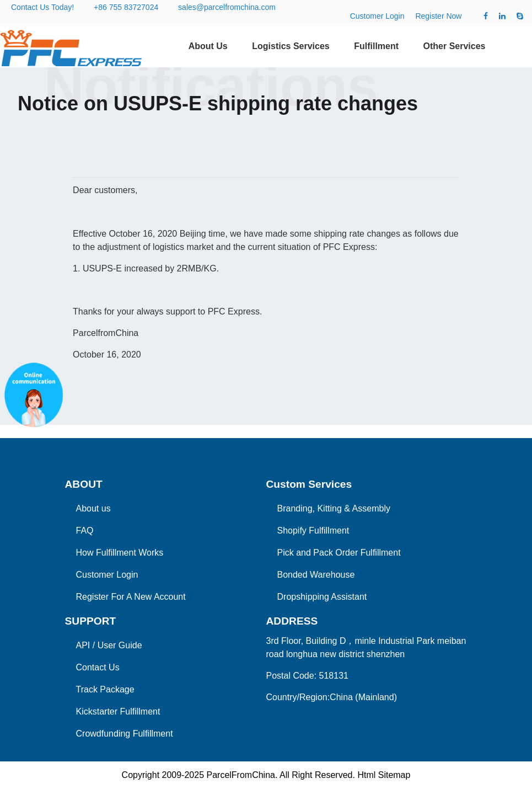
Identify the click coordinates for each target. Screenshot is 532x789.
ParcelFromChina (240, 775)
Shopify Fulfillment (313, 531)
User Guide (120, 645)
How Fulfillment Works (120, 553)
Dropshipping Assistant (322, 597)
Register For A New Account (131, 597)
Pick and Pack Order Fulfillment (339, 553)
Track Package (105, 689)
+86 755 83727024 (126, 7)
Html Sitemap (384, 775)
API (83, 645)
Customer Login (377, 16)
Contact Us (98, 667)
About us (93, 508)
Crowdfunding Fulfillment (125, 734)
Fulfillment (376, 46)
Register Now (438, 16)
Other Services (455, 46)
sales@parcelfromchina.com (227, 7)
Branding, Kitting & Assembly (334, 508)
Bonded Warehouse (316, 575)
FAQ (85, 531)
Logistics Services (291, 46)
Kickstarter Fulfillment (118, 711)
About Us (208, 46)
